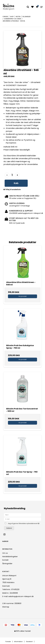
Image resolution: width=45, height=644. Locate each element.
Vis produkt (22, 296)
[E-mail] (22, 519)
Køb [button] (16, 183)
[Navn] (22, 515)
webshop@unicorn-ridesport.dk (21, 596)
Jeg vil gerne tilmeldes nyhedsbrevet (24, 523)
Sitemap (6, 607)
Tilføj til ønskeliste (12, 190)
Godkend (9, 528)
